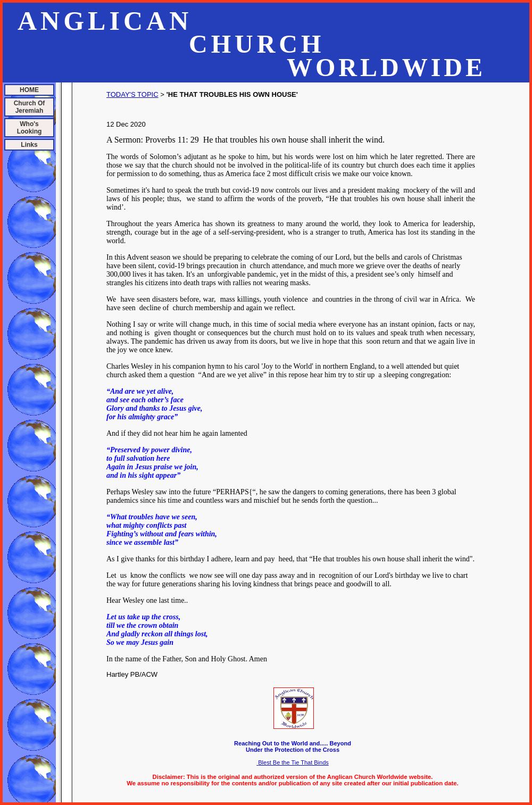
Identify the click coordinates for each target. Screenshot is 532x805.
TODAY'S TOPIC (132, 94)
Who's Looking (30, 128)
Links (29, 145)
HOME (29, 90)
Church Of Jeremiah (30, 107)
